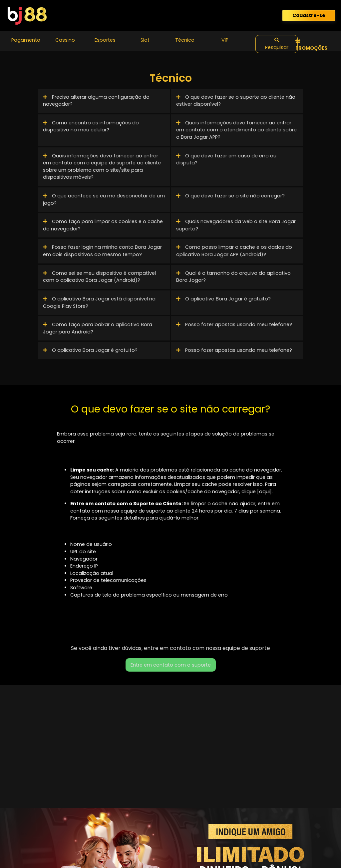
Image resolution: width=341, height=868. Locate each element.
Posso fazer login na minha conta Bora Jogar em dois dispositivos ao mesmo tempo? (102, 251)
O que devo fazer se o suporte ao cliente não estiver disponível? (236, 101)
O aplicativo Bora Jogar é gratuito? (223, 299)
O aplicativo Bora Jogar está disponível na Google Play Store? (99, 302)
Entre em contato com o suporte (171, 665)
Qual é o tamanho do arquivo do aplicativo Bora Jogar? (233, 277)
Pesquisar (277, 44)
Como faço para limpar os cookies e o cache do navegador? (103, 225)
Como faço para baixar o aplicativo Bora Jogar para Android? (98, 328)
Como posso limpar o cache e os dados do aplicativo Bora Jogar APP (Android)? (234, 251)
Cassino (65, 40)
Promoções (311, 45)
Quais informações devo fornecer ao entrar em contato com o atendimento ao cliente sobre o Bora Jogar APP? (236, 130)
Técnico (185, 40)
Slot (145, 40)
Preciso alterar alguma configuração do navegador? (96, 101)
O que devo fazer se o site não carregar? (230, 196)
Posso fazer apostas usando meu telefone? (234, 324)
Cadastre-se (309, 15)
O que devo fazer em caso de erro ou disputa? (226, 159)
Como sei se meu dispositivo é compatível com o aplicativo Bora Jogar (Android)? (99, 277)
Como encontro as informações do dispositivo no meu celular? (91, 126)
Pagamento (26, 40)
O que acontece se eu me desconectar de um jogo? (104, 199)
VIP (225, 40)
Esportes (105, 40)
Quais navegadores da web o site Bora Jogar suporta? (236, 225)
